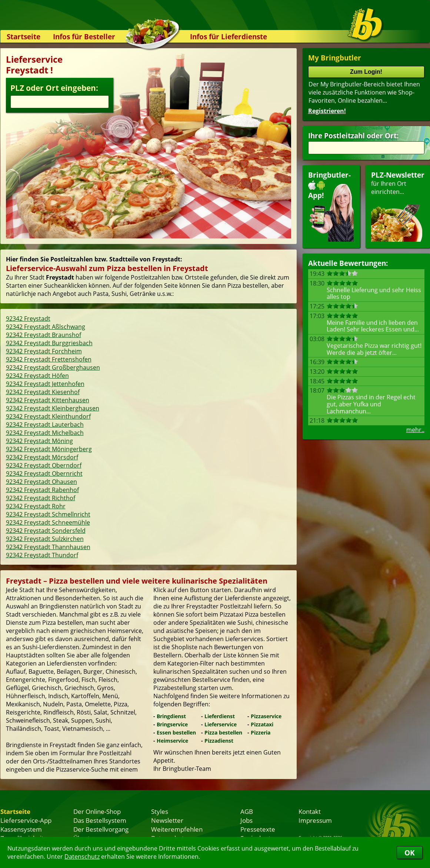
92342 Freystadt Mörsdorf (42, 457)
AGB (247, 811)
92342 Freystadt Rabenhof (42, 490)
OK (410, 853)
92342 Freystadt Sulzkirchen (45, 539)
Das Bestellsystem (100, 820)
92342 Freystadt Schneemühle (48, 522)
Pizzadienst (219, 741)
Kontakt (310, 811)
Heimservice (172, 741)
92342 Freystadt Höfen (37, 376)
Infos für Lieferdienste (229, 37)
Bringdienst (171, 716)
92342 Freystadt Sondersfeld (46, 531)
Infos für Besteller (84, 37)
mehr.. (415, 430)
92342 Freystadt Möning (39, 441)
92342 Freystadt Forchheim (44, 351)
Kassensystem (21, 829)
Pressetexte (258, 829)
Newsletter (167, 820)
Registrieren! (327, 111)
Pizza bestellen (223, 732)
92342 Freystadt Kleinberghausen (53, 408)
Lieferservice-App (26, 820)
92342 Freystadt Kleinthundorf (48, 416)
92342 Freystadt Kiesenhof (43, 392)
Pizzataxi (262, 724)
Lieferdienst (220, 716)
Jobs (246, 820)
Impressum (315, 820)
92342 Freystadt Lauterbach (45, 425)
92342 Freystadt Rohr (36, 506)
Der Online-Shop (97, 811)
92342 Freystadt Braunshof (44, 335)
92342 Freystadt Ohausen (41, 482)
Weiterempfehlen (177, 829)
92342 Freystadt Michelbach (45, 433)
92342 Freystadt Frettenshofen (49, 359)
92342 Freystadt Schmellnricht (48, 514)
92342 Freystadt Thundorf (42, 555)
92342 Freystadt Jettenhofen (45, 384)
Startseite (24, 37)
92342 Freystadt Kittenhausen (48, 400)
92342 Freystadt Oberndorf (44, 465)
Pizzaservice (266, 716)
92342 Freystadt (28, 319)
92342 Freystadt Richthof (41, 498)
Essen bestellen (176, 732)
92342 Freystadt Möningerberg (49, 449)
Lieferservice (221, 724)
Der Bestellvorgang (101, 829)
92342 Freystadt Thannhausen (48, 547)
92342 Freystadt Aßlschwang (46, 327)
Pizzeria (261, 732)
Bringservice (172, 724)
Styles (160, 811)
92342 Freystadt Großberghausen (53, 367)
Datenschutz (82, 857)
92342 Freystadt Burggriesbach (49, 343)
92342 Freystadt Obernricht (44, 473)
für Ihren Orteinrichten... (398, 206)
